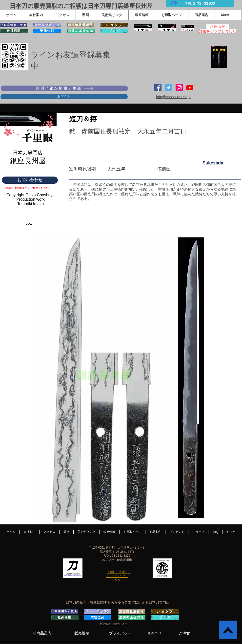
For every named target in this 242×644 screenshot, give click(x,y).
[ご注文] (184, 633)
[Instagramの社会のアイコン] (179, 88)
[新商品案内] (42, 633)
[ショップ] (114, 25)
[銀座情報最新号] (81, 25)
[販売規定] (82, 633)
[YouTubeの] (190, 88)
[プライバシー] (120, 633)
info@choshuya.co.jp (173, 97)
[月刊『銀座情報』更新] (64, 88)
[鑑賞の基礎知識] (81, 31)
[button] (36, 15)
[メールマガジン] (47, 25)
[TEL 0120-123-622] (200, 4)
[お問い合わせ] (30, 180)
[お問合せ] (64, 97)
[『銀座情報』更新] (14, 25)
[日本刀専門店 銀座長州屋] (169, 88)
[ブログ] (114, 31)
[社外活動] (14, 31)
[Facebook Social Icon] (158, 88)
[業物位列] (47, 31)
